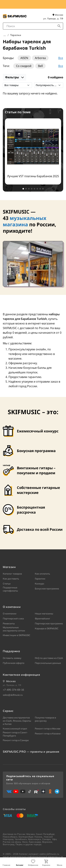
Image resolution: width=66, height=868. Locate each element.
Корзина (46, 865)
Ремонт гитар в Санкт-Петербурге (15, 734)
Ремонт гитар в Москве (48, 729)
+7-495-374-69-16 (13, 690)
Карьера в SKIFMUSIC (47, 628)
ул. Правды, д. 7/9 (53, 19)
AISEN (24, 58)
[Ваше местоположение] (9, 681)
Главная (6, 865)
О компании (10, 614)
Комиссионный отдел (15, 729)
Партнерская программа (49, 623)
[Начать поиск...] (59, 26)
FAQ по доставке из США (49, 658)
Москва (58, 15)
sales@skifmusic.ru (13, 695)
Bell (40, 66)
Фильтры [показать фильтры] (15, 77)
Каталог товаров (12, 574)
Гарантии (40, 579)
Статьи (7, 584)
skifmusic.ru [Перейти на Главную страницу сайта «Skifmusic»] (53, 854)
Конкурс (40, 584)
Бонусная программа (47, 589)
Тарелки (16, 35)
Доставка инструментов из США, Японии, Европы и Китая (17, 721)
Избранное (33, 865)
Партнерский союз (13, 618)
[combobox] (33, 26)
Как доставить (11, 579)
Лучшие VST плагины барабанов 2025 (33, 176)
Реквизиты (9, 623)
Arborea (40, 58)
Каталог (20, 865)
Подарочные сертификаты (10, 589)
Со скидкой (24, 66)
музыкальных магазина (25, 221)
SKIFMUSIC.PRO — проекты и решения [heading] (31, 752)
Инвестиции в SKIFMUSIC (17, 635)
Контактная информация (21, 675)
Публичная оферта (14, 663)
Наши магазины (44, 614)
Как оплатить (42, 574)
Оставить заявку (12, 658)
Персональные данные (48, 663)
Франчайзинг (43, 618)
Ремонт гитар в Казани (48, 733)
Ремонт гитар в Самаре (16, 740)
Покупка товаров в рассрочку (45, 719)
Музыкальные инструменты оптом (14, 629)
